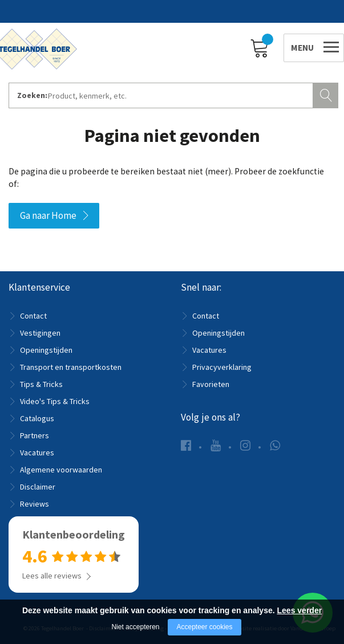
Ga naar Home (48, 215)
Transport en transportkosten (71, 367)
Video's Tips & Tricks (55, 401)
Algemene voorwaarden (61, 470)
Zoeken (327, 94)
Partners (35, 435)
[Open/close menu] (305, 46)
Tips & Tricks (41, 384)
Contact (33, 316)
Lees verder (300, 610)
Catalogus (37, 418)
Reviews (35, 504)
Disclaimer (38, 487)
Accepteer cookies (204, 627)
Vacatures (37, 453)
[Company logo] (40, 47)
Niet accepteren (135, 627)
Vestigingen (40, 333)
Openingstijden (46, 350)
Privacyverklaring (222, 367)
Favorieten (211, 384)
